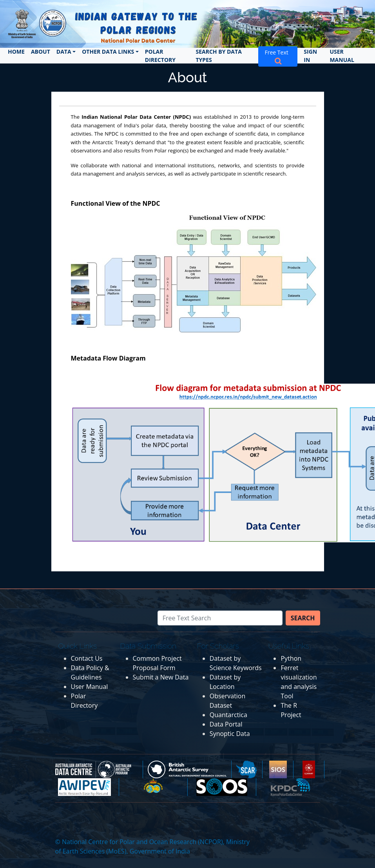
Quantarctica (228, 715)
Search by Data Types (219, 56)
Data (64, 52)
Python (291, 658)
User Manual (342, 56)
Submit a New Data (161, 677)
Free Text (278, 56)
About (41, 52)
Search (303, 618)
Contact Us (87, 658)
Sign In (310, 56)
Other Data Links (108, 52)
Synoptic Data (230, 734)
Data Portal (226, 724)
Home (16, 52)
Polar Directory (160, 56)
